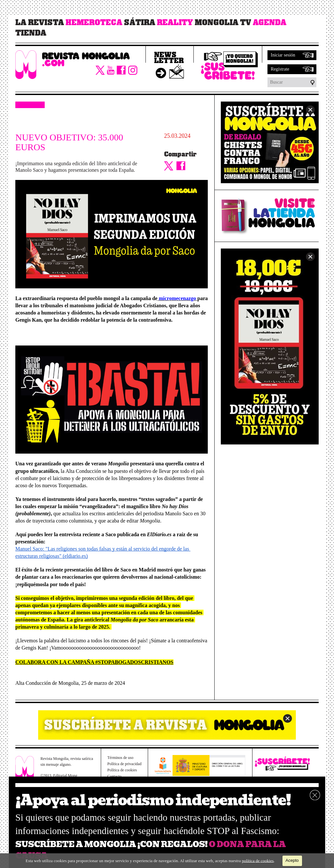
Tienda (31, 33)
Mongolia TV (223, 23)
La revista (40, 23)
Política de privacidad (124, 764)
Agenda (270, 23)
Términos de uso (120, 758)
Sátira (140, 23)
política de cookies (258, 860)
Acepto (292, 860)
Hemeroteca (94, 23)
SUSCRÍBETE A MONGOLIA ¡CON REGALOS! (111, 844)
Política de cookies (122, 770)
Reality (175, 23)
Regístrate (280, 69)
